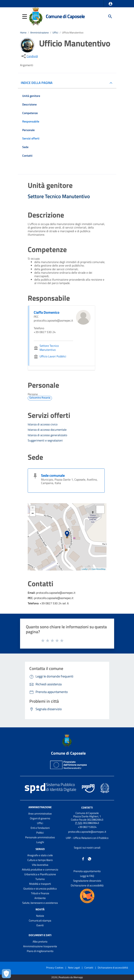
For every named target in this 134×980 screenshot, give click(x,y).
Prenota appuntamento (87, 871)
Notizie (40, 916)
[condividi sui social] (29, 56)
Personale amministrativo (40, 837)
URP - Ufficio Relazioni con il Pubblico (87, 838)
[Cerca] (110, 16)
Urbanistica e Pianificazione (40, 874)
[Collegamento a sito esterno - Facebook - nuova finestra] (83, 859)
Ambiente (40, 898)
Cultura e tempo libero (40, 860)
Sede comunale (53, 475)
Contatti (87, 807)
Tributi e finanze (40, 893)
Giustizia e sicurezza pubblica (40, 889)
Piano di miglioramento (40, 951)
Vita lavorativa (40, 865)
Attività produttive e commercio (40, 869)
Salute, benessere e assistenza (40, 903)
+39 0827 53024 (87, 827)
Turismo (40, 879)
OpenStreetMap (98, 569)
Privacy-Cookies (55, 967)
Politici (40, 833)
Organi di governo (40, 818)
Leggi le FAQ (87, 876)
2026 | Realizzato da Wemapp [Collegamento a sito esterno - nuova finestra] (67, 977)
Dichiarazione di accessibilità (87, 885)
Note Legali (74, 967)
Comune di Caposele (65, 16)
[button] (110, 4)
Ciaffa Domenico (47, 312)
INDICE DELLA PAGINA (38, 83)
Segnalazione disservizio (87, 881)
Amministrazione (39, 33)
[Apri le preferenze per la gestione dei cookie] (6, 974)
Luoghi (40, 842)
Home (23, 33)
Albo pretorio (40, 942)
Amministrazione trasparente (40, 946)
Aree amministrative (40, 814)
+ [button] (33, 508)
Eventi (40, 925)
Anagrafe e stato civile (40, 855)
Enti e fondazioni (40, 828)
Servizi (40, 849)
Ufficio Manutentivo (73, 33)
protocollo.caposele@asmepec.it (87, 832)
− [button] (33, 514)
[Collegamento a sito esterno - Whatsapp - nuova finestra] (90, 859)
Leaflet (85, 569)
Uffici (55, 33)
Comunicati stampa (40, 920)
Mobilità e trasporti (40, 884)
